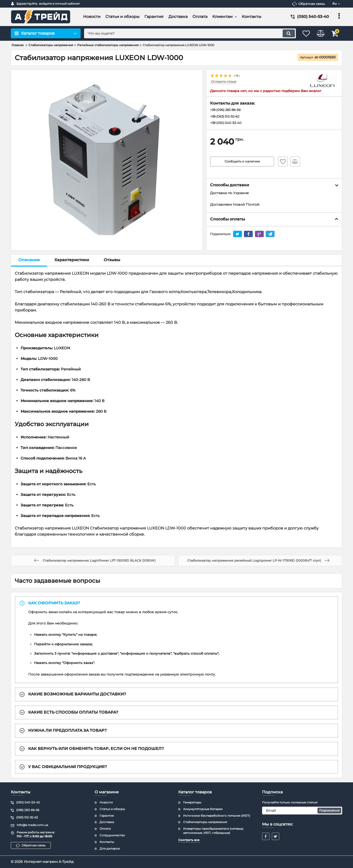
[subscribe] (302, 811)
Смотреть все (189, 840)
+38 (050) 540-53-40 (227, 124)
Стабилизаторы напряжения (205, 822)
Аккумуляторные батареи (203, 809)
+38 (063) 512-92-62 (227, 117)
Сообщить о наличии (242, 163)
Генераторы (192, 802)
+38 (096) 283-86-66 (227, 110)
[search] (186, 33)
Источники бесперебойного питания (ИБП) (217, 816)
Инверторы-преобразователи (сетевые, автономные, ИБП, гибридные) (213, 831)
